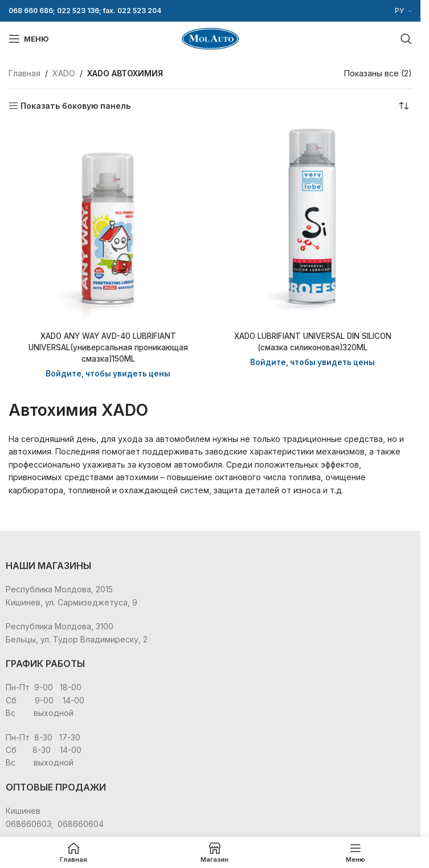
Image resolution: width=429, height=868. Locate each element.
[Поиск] (406, 39)
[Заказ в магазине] (403, 106)
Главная (24, 73)
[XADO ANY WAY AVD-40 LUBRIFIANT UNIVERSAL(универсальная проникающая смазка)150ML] (108, 225)
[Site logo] (210, 38)
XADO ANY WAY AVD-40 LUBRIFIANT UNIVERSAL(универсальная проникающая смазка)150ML (108, 347)
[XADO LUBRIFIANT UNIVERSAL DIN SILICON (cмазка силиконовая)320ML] (312, 225)
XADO (64, 73)
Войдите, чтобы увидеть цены (108, 373)
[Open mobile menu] (29, 39)
